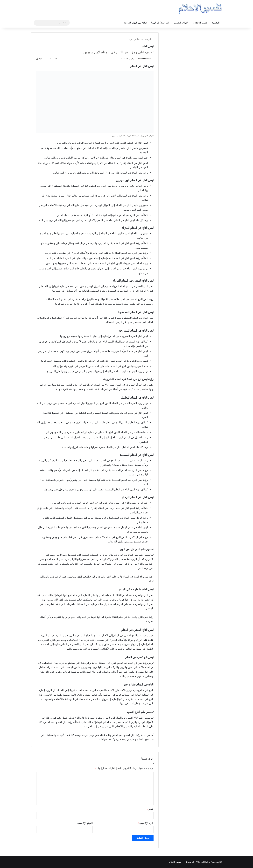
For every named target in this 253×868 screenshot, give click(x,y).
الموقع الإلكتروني (85, 823)
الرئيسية (216, 23)
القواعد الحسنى (181, 23)
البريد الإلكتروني (146, 823)
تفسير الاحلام (201, 23)
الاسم (150, 809)
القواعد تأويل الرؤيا (160, 23)
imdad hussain (145, 59)
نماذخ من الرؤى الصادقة (135, 23)
